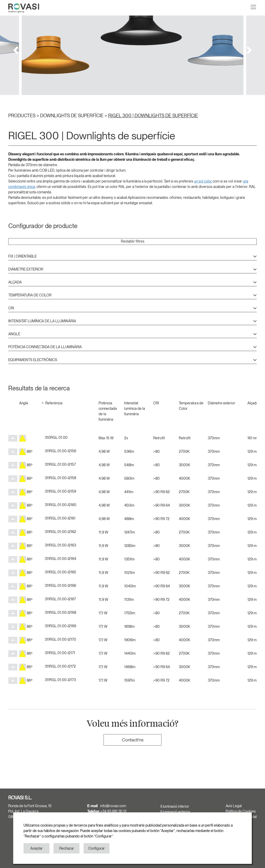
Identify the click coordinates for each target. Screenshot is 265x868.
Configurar (97, 848)
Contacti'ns (133, 740)
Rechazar (67, 848)
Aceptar (36, 848)
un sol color (203, 181)
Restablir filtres (133, 241)
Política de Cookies (241, 811)
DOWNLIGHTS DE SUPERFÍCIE (72, 116)
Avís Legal (234, 806)
